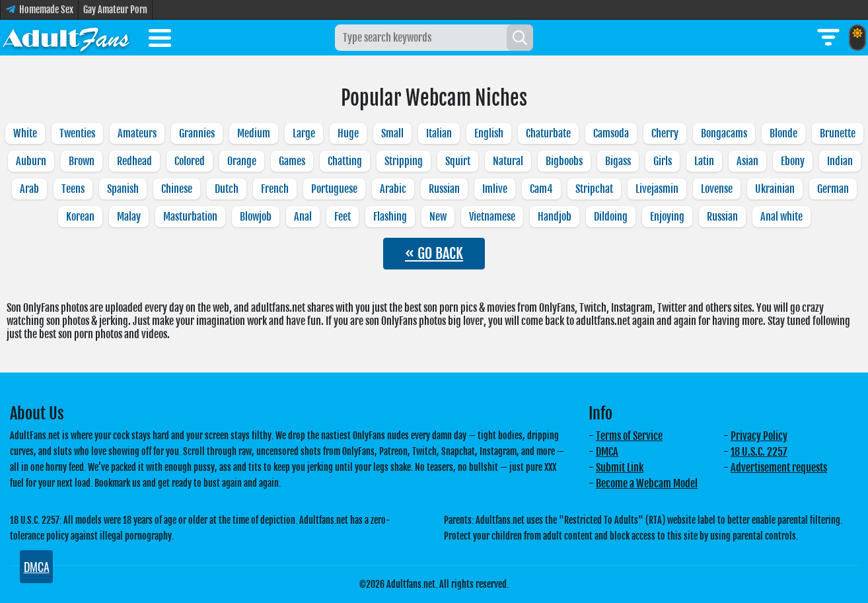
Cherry (665, 133)
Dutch (227, 189)
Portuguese (334, 189)
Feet (343, 217)
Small (392, 133)
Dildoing (611, 217)
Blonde (783, 133)
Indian (840, 161)
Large (304, 133)
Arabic (393, 189)
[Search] (520, 38)
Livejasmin (657, 189)
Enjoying (667, 217)
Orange (242, 161)
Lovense (717, 189)
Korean (80, 217)
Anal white (781, 217)
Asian (747, 161)
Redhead (134, 161)
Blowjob (256, 217)
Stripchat (594, 189)
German (833, 189)
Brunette (838, 133)
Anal (303, 217)
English (489, 133)
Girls (663, 161)
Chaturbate (548, 133)
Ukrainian (775, 189)
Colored (190, 161)
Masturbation (190, 217)
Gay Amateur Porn (115, 10)
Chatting (345, 161)
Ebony (793, 161)
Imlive (495, 189)
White (25, 133)
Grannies (197, 133)
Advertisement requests (779, 468)
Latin (704, 161)
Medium (254, 133)
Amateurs (137, 133)
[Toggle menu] (160, 40)
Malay (129, 217)
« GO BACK (434, 253)
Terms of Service (629, 436)
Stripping (404, 161)
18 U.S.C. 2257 (759, 452)
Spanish (123, 189)
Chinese (177, 189)
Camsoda (611, 133)
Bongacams (724, 133)
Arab (29, 189)
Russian (444, 189)
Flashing (390, 217)
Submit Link (620, 468)
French (275, 189)
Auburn (31, 161)
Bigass (618, 161)
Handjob (555, 217)
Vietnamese (492, 217)
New (438, 217)
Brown (82, 161)
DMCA (607, 452)
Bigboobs (564, 161)
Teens (73, 189)
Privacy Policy (759, 436)
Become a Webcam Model (647, 483)
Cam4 (541, 189)
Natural (508, 161)
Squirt (458, 161)
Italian (439, 133)
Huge (348, 133)
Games (292, 161)
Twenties (77, 133)
